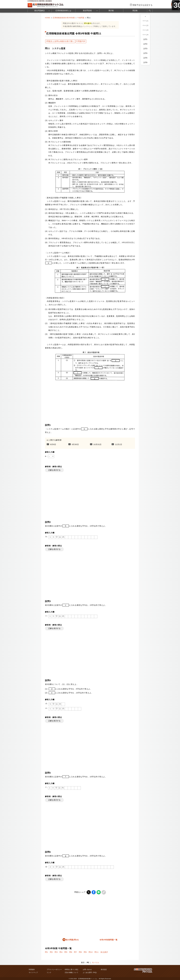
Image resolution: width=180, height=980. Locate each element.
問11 (97, 952)
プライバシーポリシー (54, 969)
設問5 (145, 58)
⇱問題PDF (81, 41)
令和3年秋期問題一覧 (108, 940)
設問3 (145, 49)
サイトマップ (33, 972)
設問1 (145, 39)
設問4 (145, 53)
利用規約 (32, 969)
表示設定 (104, 969)
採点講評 (104, 952)
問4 (61, 952)
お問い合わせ (87, 969)
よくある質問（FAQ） (90, 972)
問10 (91, 952)
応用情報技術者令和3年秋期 (64, 18)
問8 (80, 952)
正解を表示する (54, 470)
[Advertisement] (90, 402)
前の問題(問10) (72, 940)
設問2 (145, 44)
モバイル (95, 962)
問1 (46, 952)
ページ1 (145, 21)
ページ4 (145, 35)
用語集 (135, 11)
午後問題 (81, 18)
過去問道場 (87, 11)
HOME (48, 18)
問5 (66, 952)
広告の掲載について (71, 972)
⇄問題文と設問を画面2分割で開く (60, 41)
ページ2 (145, 26)
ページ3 (145, 30)
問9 (85, 952)
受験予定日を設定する (142, 5)
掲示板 (111, 11)
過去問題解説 (39, 11)
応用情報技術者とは (63, 11)
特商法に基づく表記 (71, 969)
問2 (51, 952)
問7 (75, 952)
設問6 (145, 63)
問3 (56, 952)
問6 (71, 952)
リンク (49, 972)
